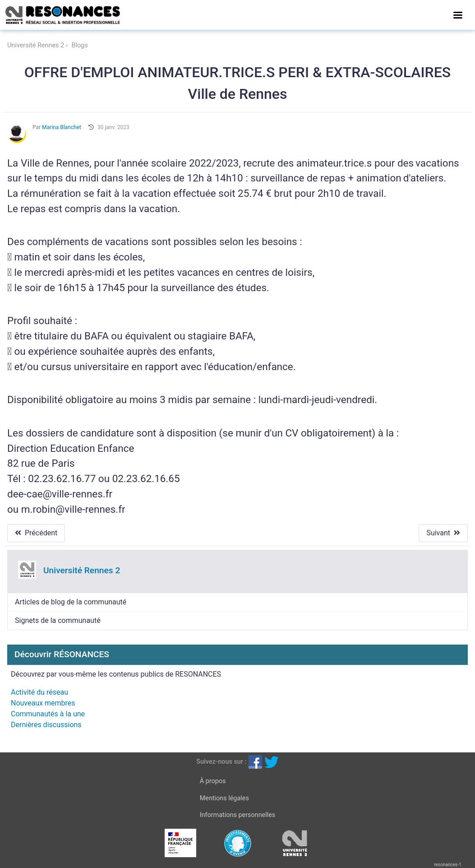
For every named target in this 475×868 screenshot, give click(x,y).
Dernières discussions (46, 725)
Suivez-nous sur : (221, 762)
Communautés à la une (48, 714)
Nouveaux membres (43, 703)
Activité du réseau (39, 692)
